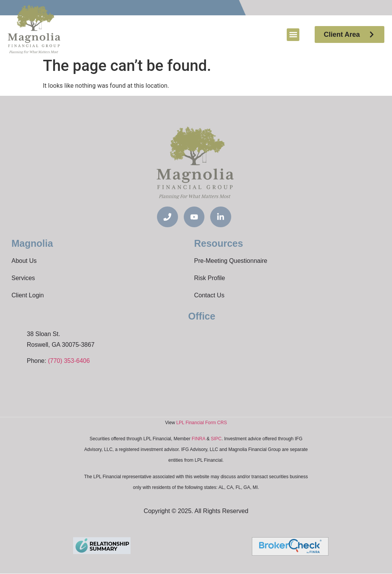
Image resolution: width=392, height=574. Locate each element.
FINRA (198, 439)
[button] (293, 35)
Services (23, 278)
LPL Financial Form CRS (201, 423)
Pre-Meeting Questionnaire (231, 261)
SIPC (216, 439)
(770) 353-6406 (69, 361)
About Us (24, 261)
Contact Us (209, 296)
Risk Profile (210, 278)
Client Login (28, 296)
